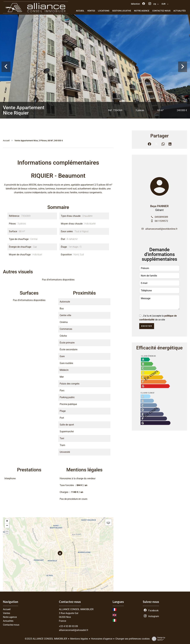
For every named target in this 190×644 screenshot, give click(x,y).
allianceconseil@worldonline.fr (161, 229)
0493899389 (161, 217)
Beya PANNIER (159, 206)
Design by (158, 639)
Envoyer (147, 326)
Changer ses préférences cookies (132, 639)
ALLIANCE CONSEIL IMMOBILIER (76, 609)
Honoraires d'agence (102, 639)
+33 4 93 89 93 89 (68, 626)
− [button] (7, 526)
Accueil (6, 141)
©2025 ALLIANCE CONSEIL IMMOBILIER (46, 639)
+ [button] (7, 521)
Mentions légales (79, 639)
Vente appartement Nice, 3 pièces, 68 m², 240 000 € (39, 141)
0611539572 (161, 221)
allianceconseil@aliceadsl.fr (74, 630)
